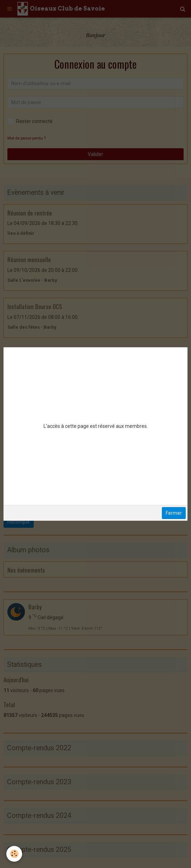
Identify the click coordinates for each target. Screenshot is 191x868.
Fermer (174, 513)
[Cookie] (14, 854)
